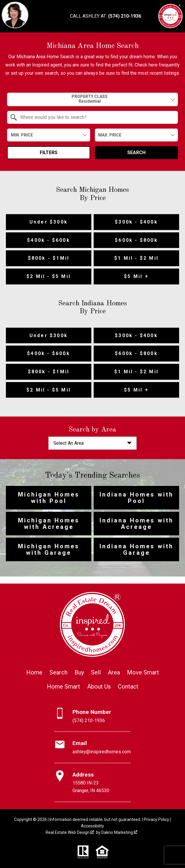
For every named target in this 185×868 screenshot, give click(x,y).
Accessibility (92, 826)
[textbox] (96, 117)
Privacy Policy (156, 819)
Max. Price (110, 135)
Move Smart (143, 672)
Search (136, 153)
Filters (49, 153)
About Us (99, 687)
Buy (79, 672)
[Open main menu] (151, 16)
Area (114, 672)
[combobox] (92, 99)
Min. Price (22, 135)
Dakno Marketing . (120, 832)
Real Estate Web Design (70, 832)
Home (34, 672)
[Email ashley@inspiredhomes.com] (92, 747)
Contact (128, 687)
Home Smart (63, 687)
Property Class (90, 99)
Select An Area (68, 443)
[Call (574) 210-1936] (106, 16)
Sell (96, 672)
